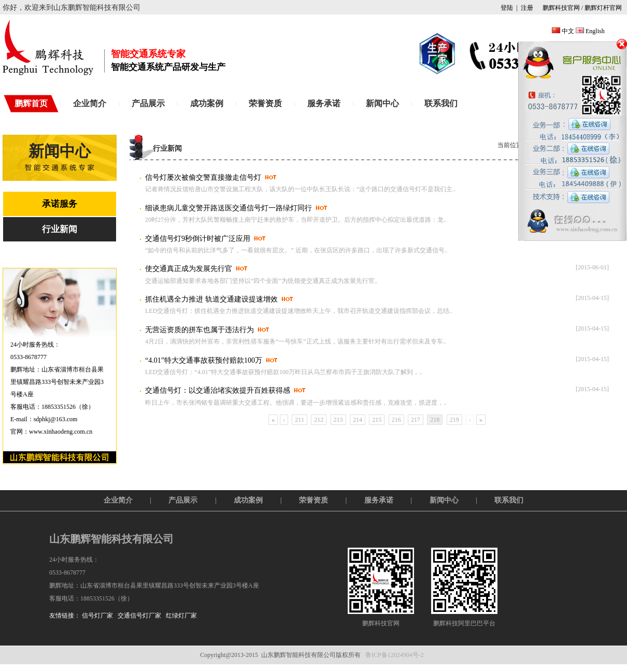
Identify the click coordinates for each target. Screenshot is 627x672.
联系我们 (441, 103)
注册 (527, 8)
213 (338, 420)
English (595, 31)
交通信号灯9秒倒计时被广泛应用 (198, 239)
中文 (568, 31)
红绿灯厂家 (181, 616)
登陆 (507, 8)
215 (377, 420)
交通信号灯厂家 (139, 616)
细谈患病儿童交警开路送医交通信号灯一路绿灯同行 (229, 208)
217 (416, 420)
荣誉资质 (265, 103)
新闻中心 (382, 103)
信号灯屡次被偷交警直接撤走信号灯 (203, 177)
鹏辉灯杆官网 (603, 8)
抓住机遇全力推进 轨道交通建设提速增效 (211, 299)
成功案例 (207, 103)
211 (300, 420)
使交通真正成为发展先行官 (189, 269)
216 (396, 420)
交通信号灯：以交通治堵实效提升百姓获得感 (218, 390)
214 (358, 420)
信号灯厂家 (97, 616)
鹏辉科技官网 (560, 8)
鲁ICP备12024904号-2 (395, 655)
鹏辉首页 (31, 103)
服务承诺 (324, 103)
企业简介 (90, 103)
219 (454, 420)
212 (319, 420)
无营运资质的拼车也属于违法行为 (199, 330)
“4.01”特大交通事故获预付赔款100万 (204, 360)
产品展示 (148, 103)
